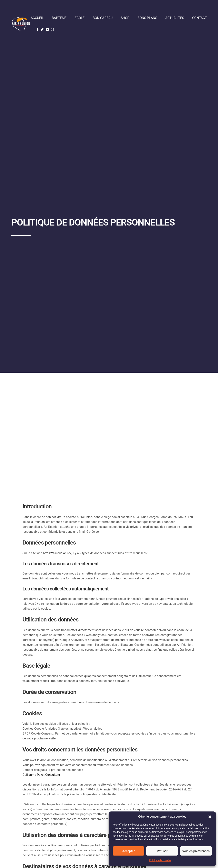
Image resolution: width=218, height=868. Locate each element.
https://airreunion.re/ (57, 553)
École (80, 18)
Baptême (59, 18)
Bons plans (147, 18)
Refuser (162, 851)
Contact (199, 18)
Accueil (37, 18)
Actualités (175, 18)
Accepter (128, 851)
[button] (210, 817)
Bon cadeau (103, 18)
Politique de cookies (160, 860)
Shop (125, 18)
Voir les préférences (196, 851)
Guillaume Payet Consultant (42, 775)
